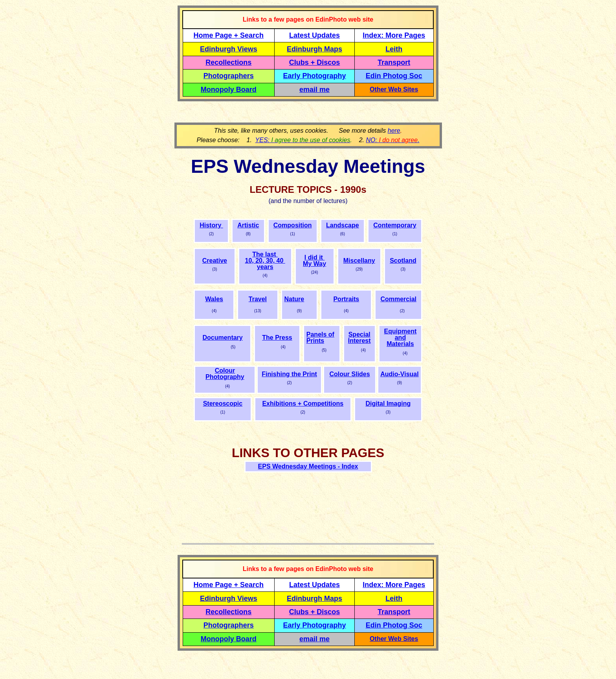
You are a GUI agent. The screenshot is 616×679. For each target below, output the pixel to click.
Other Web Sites (394, 89)
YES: (303, 140)
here (394, 131)
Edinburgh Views (229, 49)
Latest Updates (314, 35)
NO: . (392, 140)
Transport (394, 62)
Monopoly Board (229, 90)
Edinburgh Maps (314, 49)
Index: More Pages (394, 35)
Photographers (229, 76)
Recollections (228, 62)
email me (314, 90)
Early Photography (315, 76)
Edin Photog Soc (394, 76)
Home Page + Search (229, 35)
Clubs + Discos (315, 62)
